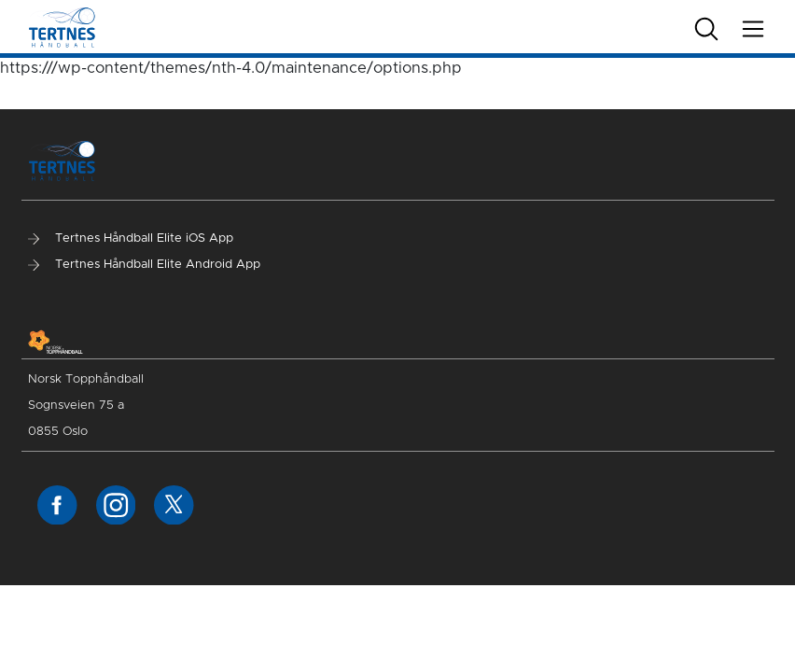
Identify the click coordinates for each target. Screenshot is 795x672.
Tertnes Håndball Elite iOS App (131, 238)
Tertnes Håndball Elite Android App (144, 265)
